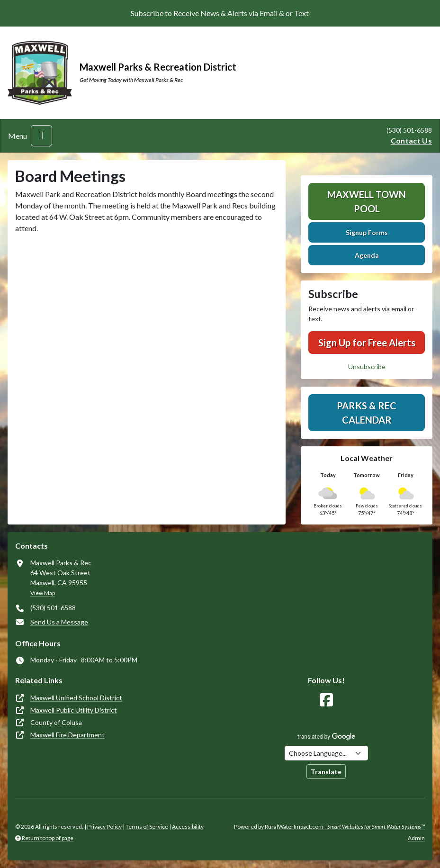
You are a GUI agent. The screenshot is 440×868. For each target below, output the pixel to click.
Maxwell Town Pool (367, 201)
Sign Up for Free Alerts (367, 343)
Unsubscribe (367, 366)
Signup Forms (367, 232)
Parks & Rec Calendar (367, 413)
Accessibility (188, 827)
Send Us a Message (59, 622)
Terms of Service (147, 827)
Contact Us (411, 140)
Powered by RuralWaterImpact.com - (329, 827)
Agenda (367, 255)
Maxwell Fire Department (67, 735)
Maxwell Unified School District (76, 698)
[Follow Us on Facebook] (326, 700)
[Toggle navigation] (41, 136)
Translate (326, 772)
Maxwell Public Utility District (74, 710)
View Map (43, 593)
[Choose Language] (326, 753)
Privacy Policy (104, 827)
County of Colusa (56, 722)
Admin (416, 838)
